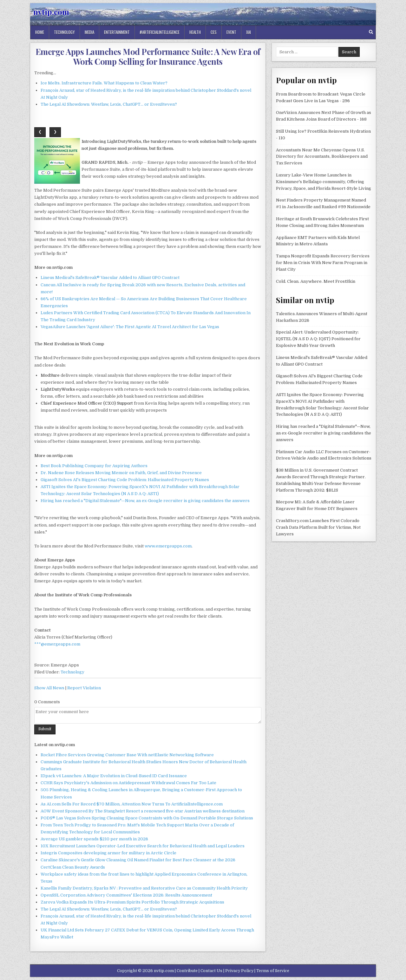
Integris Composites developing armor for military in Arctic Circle (108, 853)
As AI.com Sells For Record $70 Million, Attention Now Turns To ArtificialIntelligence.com (132, 804)
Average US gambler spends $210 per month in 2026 (94, 839)
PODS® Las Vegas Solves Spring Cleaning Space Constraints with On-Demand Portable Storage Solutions (147, 818)
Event (231, 32)
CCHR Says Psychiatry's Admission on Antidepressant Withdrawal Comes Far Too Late (128, 783)
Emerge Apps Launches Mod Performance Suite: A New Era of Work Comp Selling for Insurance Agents (148, 56)
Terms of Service (273, 971)
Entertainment (117, 32)
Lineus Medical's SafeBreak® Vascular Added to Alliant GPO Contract (110, 278)
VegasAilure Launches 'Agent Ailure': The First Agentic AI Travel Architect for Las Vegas (130, 327)
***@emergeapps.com (57, 644)
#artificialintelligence (160, 32)
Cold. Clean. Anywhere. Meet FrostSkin (316, 281)
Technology (64, 32)
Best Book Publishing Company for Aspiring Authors (94, 466)
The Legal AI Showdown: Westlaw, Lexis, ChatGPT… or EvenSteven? (109, 104)
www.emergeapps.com (168, 546)
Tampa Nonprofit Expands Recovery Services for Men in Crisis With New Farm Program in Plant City (323, 263)
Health (195, 32)
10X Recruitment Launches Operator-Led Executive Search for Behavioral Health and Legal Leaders (143, 846)
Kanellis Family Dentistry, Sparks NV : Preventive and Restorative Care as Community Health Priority (144, 888)
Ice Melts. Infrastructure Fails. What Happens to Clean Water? (104, 83)
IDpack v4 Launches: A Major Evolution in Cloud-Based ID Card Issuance (114, 776)
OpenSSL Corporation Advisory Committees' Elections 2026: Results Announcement (126, 895)
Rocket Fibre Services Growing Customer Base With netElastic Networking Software (127, 755)
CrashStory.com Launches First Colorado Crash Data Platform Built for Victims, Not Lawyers (318, 527)
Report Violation (84, 688)
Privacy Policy (239, 971)
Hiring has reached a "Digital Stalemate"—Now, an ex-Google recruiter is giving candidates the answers (145, 501)
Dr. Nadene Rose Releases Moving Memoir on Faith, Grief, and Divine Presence (121, 473)
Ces (214, 32)
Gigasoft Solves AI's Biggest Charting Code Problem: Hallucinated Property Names (125, 480)
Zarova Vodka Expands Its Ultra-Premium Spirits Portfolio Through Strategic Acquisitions (132, 902)
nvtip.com (51, 12)
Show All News (49, 688)
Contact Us (211, 971)
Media (89, 32)
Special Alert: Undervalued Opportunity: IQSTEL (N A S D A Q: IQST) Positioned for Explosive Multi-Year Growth (318, 339)
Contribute (187, 971)
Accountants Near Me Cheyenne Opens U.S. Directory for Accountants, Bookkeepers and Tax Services (322, 157)
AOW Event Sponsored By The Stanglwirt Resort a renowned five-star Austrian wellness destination (143, 811)
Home (40, 32)
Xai (249, 32)
